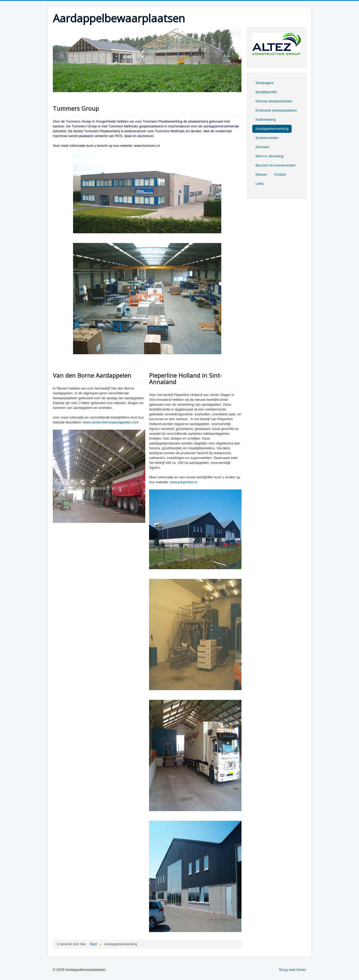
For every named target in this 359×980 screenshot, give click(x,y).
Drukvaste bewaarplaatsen (276, 110)
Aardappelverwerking (272, 129)
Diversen (262, 147)
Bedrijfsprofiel (266, 92)
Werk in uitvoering (270, 156)
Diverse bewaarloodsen (274, 101)
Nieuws (261, 174)
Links (260, 184)
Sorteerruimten (267, 138)
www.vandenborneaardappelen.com (111, 422)
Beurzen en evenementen (276, 165)
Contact (280, 174)
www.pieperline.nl (183, 482)
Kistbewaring (265, 119)
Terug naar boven (293, 970)
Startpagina (265, 83)
